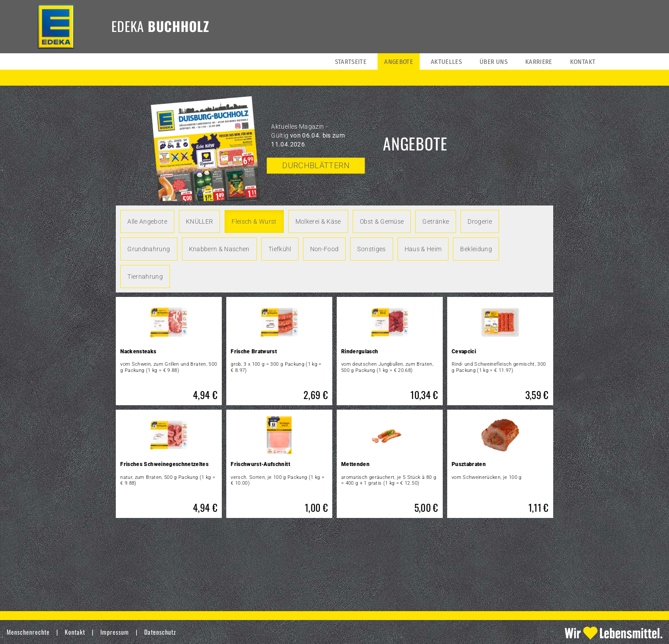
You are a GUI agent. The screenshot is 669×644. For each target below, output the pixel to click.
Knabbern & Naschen (219, 249)
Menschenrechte (28, 632)
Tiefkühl (280, 249)
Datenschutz (160, 632)
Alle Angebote (147, 221)
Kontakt (75, 632)
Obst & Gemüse (382, 221)
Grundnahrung (149, 249)
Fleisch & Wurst (254, 221)
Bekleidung (476, 249)
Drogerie (480, 221)
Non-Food (325, 249)
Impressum (115, 632)
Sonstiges (371, 249)
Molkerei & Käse (318, 221)
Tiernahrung (145, 277)
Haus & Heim (423, 249)
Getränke (436, 221)
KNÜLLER (199, 221)
